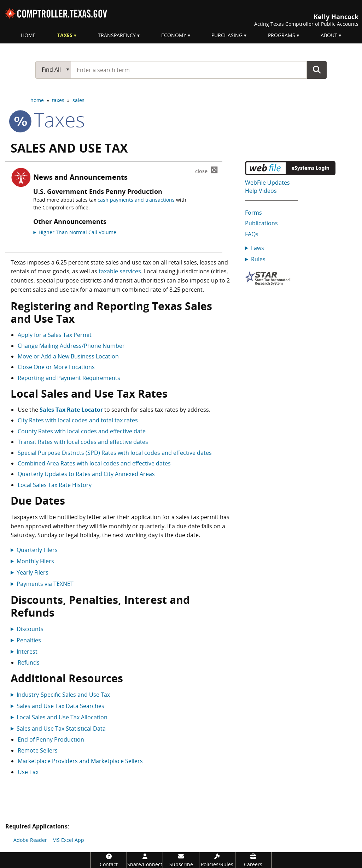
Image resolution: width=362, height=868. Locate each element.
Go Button (317, 70)
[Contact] (109, 860)
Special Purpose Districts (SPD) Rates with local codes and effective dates (115, 453)
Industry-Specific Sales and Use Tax (63, 695)
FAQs (252, 234)
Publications (261, 223)
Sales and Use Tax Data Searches (60, 706)
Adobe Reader (30, 840)
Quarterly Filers (37, 550)
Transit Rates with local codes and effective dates (83, 442)
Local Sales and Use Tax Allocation (62, 717)
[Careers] (253, 860)
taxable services (120, 271)
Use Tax (28, 772)
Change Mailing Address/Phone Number (71, 346)
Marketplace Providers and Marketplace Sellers (80, 761)
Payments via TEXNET (45, 584)
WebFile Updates (267, 183)
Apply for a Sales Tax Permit (55, 335)
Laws (258, 248)
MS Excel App (68, 840)
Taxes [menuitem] (65, 35)
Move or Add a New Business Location (68, 356)
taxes (58, 100)
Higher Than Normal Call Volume (77, 232)
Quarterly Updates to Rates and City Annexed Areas (86, 474)
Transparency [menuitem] (117, 35)
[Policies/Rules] (217, 860)
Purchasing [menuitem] (227, 35)
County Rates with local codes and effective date (82, 431)
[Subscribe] (181, 860)
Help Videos (261, 191)
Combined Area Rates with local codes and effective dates (94, 463)
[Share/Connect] (145, 860)
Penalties (29, 640)
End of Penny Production (51, 739)
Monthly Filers (35, 561)
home (37, 100)
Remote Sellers (38, 750)
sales (78, 100)
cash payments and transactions (136, 200)
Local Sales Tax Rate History (55, 485)
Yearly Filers (33, 572)
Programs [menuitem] (282, 35)
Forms (253, 213)
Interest (27, 652)
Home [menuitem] (28, 35)
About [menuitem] (329, 35)
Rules (258, 259)
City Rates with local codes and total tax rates (78, 420)
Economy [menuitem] (174, 35)
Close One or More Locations (56, 367)
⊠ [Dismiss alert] (207, 170)
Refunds (29, 662)
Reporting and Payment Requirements (69, 378)
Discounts (30, 629)
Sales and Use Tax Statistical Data (61, 729)
